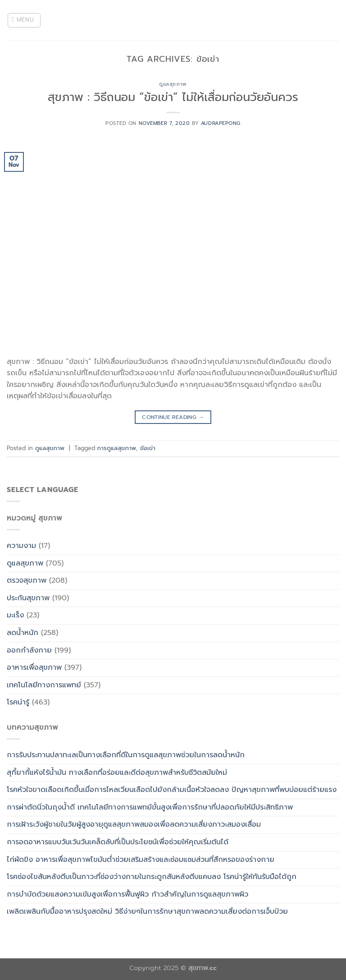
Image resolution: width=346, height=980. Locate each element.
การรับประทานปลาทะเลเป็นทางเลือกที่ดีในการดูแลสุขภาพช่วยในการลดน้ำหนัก (126, 755)
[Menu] (24, 20)
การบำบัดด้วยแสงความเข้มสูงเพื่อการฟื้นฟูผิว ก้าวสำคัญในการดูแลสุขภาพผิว (127, 894)
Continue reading (173, 417)
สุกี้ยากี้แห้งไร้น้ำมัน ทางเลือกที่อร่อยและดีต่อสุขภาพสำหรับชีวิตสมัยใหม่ (117, 773)
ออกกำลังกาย (29, 650)
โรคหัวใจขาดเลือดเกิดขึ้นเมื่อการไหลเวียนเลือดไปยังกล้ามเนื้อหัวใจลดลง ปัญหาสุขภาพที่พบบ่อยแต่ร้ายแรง (172, 790)
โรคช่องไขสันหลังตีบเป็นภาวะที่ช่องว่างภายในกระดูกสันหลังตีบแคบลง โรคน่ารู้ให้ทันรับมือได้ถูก (152, 877)
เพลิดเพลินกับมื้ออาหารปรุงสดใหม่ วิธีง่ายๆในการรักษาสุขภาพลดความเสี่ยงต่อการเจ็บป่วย (147, 911)
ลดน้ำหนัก (23, 633)
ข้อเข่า (148, 448)
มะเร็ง (15, 615)
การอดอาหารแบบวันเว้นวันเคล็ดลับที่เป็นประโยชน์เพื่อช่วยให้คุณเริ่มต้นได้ (118, 842)
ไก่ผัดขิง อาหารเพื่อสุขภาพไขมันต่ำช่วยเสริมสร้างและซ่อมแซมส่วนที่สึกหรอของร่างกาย (141, 860)
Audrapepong (221, 123)
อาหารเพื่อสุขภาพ (34, 667)
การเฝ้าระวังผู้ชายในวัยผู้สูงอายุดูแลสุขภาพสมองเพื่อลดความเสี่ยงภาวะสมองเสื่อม (134, 824)
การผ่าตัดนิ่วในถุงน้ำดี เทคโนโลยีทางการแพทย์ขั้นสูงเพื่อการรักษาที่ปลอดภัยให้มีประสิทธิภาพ (150, 807)
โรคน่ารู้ (18, 702)
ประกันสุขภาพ (28, 598)
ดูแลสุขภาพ (173, 84)
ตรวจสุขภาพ (27, 580)
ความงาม (21, 546)
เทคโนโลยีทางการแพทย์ (44, 685)
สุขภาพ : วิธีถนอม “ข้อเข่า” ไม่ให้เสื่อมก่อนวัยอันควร (173, 97)
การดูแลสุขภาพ (117, 448)
